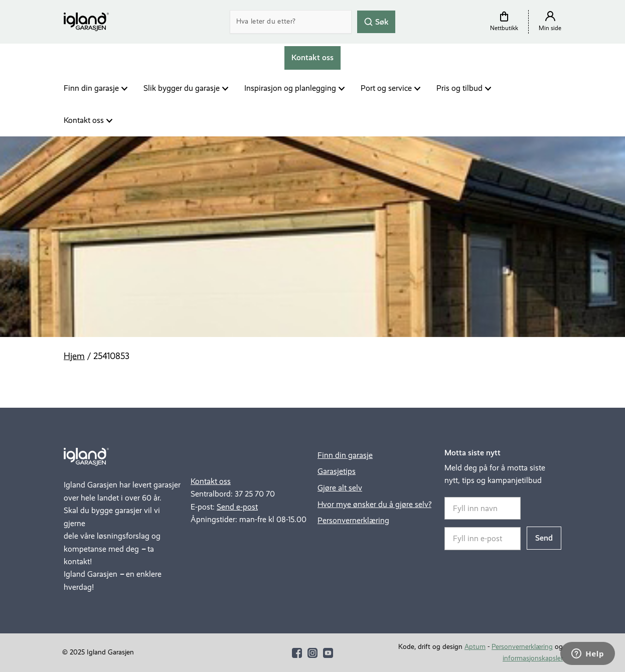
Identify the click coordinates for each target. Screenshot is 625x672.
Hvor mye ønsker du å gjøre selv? (374, 504)
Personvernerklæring (353, 520)
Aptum (475, 647)
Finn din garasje (91, 88)
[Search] (291, 22)
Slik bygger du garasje (182, 88)
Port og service (386, 88)
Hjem (74, 356)
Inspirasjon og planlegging (290, 88)
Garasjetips (337, 471)
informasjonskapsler (533, 658)
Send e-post (237, 507)
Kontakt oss (84, 120)
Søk (376, 21)
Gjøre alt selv (340, 488)
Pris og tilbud (459, 88)
